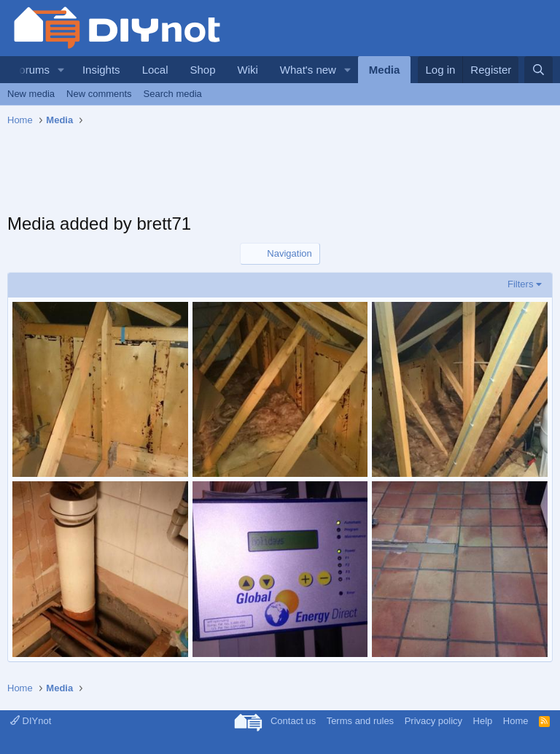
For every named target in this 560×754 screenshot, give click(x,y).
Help (483, 721)
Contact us (293, 721)
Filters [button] (520, 284)
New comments (99, 94)
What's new (308, 70)
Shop (202, 70)
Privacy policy (433, 721)
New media (31, 94)
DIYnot (31, 721)
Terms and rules (360, 721)
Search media (173, 94)
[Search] (538, 70)
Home (516, 721)
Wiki (248, 70)
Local (155, 70)
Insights (101, 70)
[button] (61, 70)
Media (385, 70)
